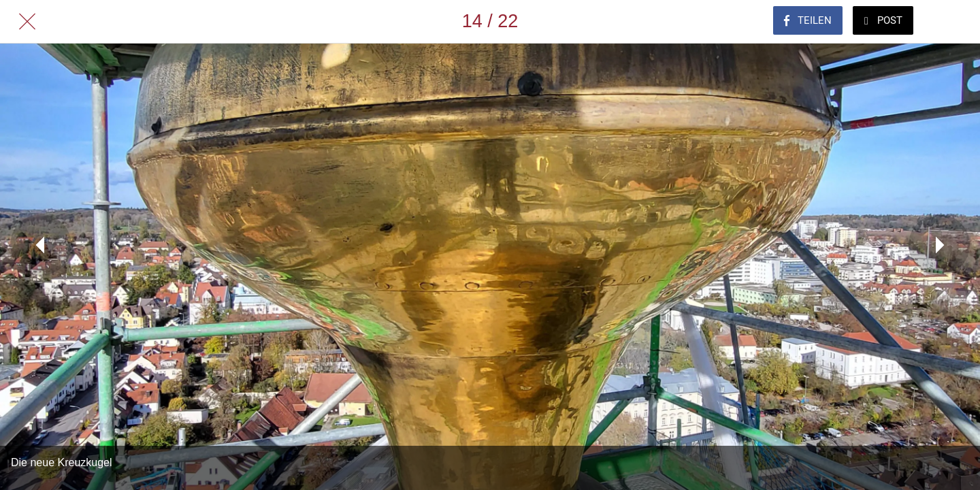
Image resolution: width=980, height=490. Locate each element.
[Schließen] (27, 22)
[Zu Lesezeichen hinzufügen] (953, 22)
